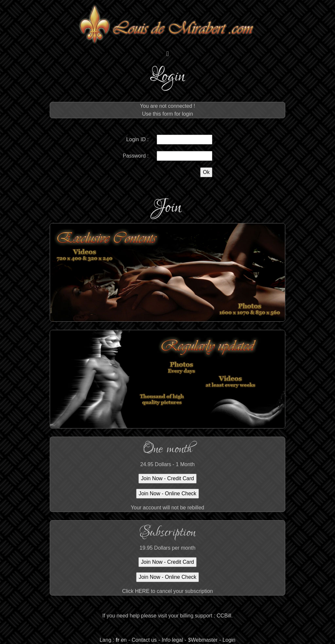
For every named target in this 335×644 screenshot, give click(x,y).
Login (229, 640)
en (124, 640)
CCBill (224, 616)
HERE (142, 591)
